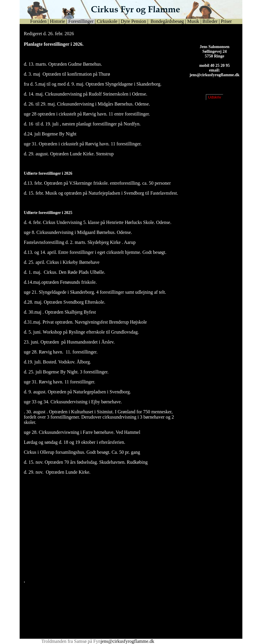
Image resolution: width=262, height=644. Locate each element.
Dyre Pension (133, 21)
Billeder (210, 21)
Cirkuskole (107, 21)
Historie (57, 21)
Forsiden (38, 21)
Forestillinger (81, 21)
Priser (226, 21)
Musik (193, 21)
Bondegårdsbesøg (167, 21)
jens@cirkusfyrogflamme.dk (215, 80)
